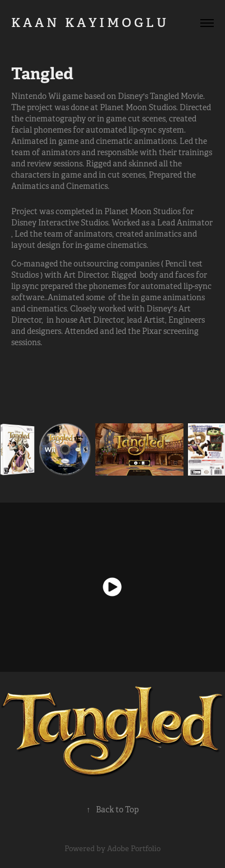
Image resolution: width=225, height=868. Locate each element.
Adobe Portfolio (134, 849)
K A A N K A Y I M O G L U (101, 22)
